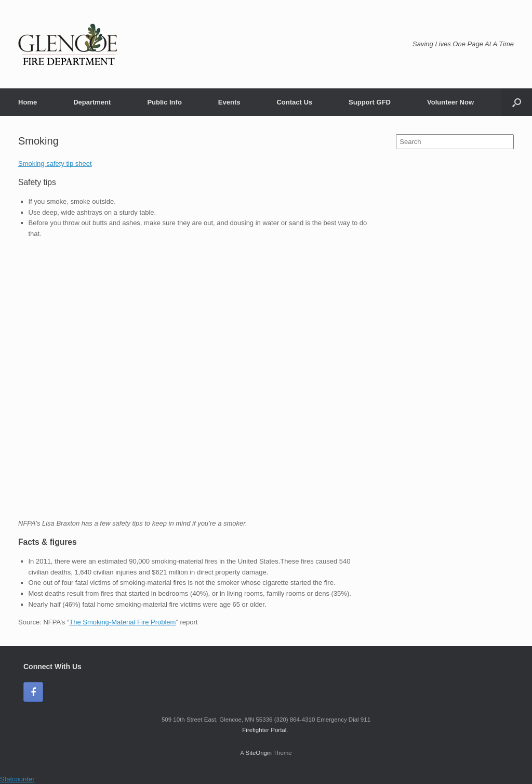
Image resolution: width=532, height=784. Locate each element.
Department (92, 102)
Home (28, 102)
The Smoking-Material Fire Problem (122, 622)
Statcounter (17, 779)
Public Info (164, 102)
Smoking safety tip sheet (55, 164)
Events (229, 102)
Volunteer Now (450, 102)
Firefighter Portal (264, 730)
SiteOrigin (258, 753)
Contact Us (294, 102)
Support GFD (370, 102)
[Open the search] (517, 102)
